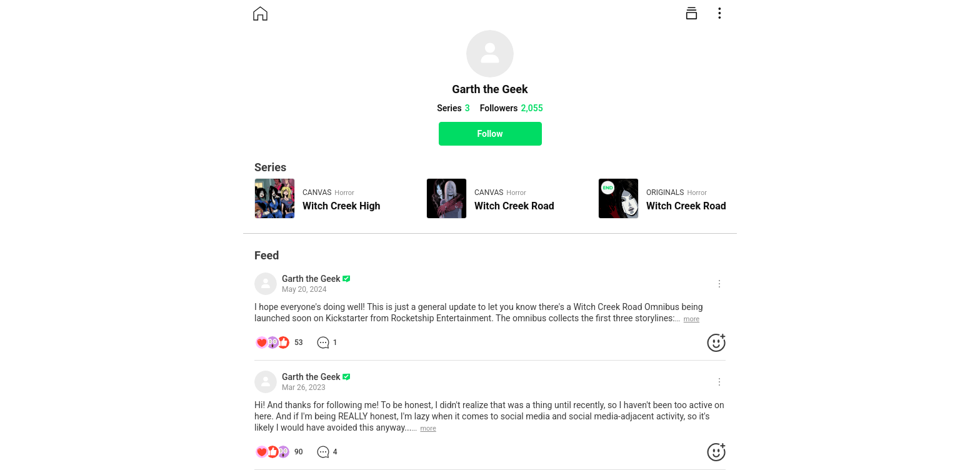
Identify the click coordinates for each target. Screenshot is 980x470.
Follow (490, 134)
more (692, 319)
